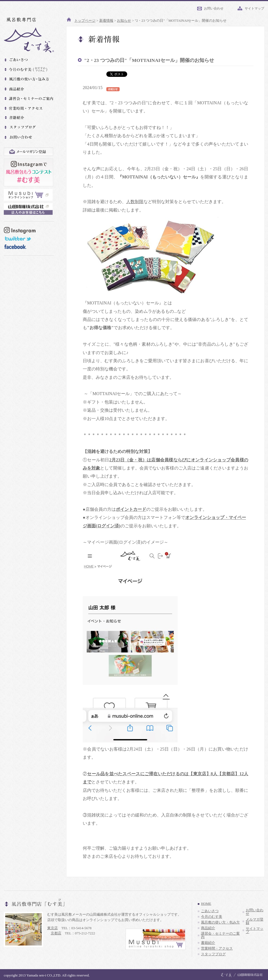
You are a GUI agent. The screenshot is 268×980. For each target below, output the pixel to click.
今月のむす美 (212, 917)
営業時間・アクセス (217, 949)
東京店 (52, 928)
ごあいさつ (210, 911)
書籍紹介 (208, 943)
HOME (206, 904)
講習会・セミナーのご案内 (220, 935)
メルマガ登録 (255, 921)
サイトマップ (254, 8)
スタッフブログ (213, 954)
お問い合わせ (214, 8)
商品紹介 (208, 928)
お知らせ (124, 21)
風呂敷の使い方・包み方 (220, 922)
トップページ (85, 21)
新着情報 (106, 21)
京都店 (56, 933)
